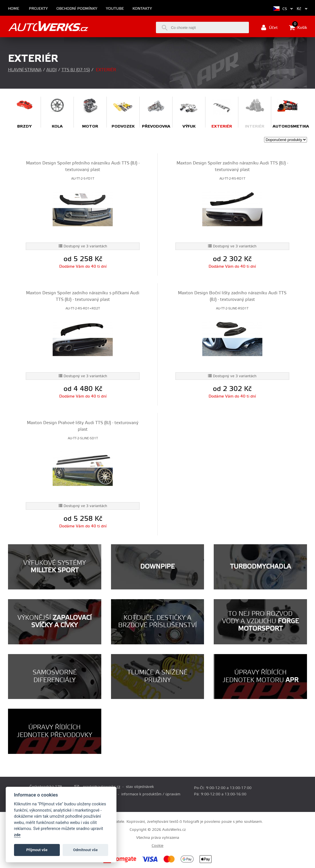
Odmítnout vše (86, 850)
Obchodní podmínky (77, 9)
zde (17, 835)
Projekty (38, 9)
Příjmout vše (37, 850)
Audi (51, 70)
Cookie (157, 846)
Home (14, 9)
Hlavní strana (25, 70)
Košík (298, 27)
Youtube (115, 9)
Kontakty (142, 9)
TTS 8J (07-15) (76, 70)
